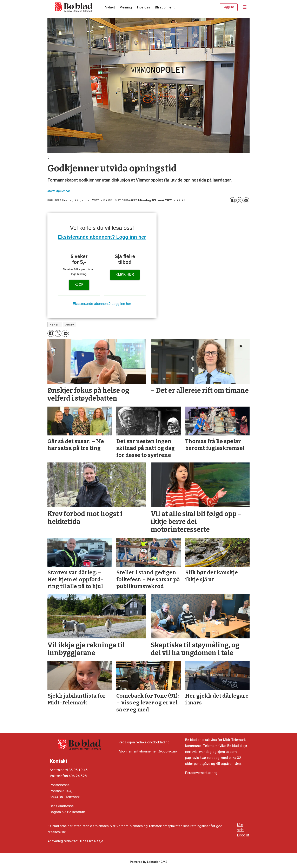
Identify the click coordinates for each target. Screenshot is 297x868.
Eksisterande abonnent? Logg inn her (102, 237)
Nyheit (110, 7)
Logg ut (243, 835)
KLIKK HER (125, 274)
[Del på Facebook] (233, 200)
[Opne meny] (245, 7)
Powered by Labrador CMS (149, 862)
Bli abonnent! (165, 7)
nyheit (55, 324)
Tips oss (143, 7)
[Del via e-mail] (246, 200)
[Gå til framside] (74, 7)
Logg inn (229, 7)
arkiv (70, 324)
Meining (126, 7)
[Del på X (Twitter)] (239, 200)
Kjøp (79, 285)
